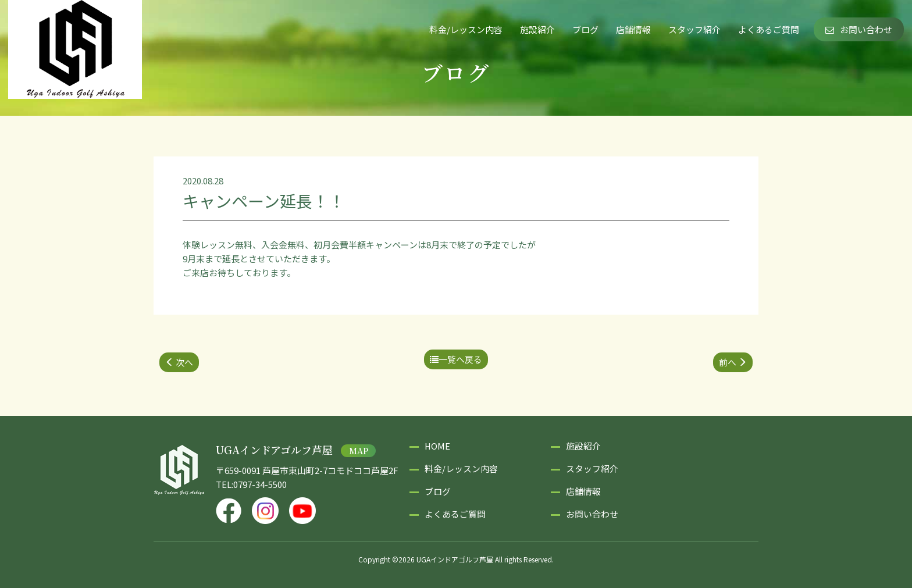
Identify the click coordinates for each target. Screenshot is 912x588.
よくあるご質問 (769, 29)
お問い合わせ (859, 29)
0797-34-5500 (260, 484)
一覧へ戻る (456, 359)
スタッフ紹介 (694, 29)
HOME (438, 446)
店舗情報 (633, 29)
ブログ (585, 29)
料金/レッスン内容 (466, 29)
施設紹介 (537, 29)
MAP (359, 451)
